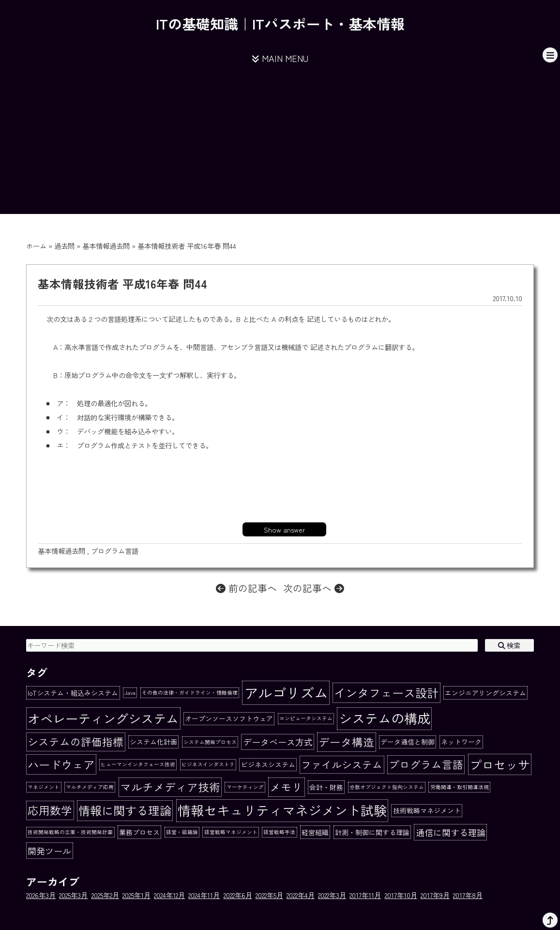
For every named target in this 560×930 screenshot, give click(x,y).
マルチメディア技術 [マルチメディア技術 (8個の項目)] (170, 787)
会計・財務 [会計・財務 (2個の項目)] (326, 787)
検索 (509, 645)
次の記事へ (314, 588)
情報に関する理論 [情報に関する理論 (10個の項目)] (125, 810)
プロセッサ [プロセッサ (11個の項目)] (500, 764)
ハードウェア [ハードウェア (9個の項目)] (61, 764)
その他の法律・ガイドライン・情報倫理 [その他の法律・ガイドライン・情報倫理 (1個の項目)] (190, 693)
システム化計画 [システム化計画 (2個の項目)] (153, 742)
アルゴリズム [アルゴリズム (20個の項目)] (286, 692)
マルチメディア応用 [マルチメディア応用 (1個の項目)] (90, 787)
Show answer (284, 529)
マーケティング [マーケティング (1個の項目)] (245, 787)
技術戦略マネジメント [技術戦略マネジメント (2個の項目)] (427, 810)
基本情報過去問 (106, 246)
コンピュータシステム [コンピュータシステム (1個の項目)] (306, 718)
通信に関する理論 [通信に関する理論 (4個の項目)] (451, 832)
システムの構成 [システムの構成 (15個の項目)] (385, 718)
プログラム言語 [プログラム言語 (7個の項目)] (426, 764)
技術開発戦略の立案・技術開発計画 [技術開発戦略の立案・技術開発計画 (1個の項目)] (70, 832)
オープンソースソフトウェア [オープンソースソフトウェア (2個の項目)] (229, 718)
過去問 (64, 246)
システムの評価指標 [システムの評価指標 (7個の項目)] (76, 741)
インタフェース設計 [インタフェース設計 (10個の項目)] (386, 693)
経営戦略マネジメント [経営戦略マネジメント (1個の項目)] (231, 832)
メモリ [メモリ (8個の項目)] (286, 787)
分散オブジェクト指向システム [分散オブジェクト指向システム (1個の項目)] (387, 787)
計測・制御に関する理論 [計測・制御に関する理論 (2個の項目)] (372, 832)
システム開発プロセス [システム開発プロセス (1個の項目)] (210, 742)
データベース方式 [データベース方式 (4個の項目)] (278, 742)
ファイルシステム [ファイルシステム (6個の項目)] (342, 764)
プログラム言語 (115, 551)
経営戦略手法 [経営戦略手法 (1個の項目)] (279, 832)
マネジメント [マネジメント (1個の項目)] (44, 787)
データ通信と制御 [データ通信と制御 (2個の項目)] (408, 742)
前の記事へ (246, 588)
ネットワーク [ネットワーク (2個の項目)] (461, 742)
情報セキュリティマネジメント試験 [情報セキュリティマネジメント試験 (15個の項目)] (282, 810)
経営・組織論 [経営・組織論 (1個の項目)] (182, 832)
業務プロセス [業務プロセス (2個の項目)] (139, 832)
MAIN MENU (280, 58)
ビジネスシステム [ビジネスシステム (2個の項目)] (268, 764)
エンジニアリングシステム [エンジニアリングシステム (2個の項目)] (485, 693)
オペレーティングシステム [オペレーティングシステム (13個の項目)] (103, 718)
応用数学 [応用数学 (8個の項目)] (50, 810)
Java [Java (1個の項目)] (130, 693)
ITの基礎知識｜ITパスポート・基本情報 (280, 23)
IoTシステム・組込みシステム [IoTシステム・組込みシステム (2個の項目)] (73, 693)
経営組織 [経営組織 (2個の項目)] (315, 832)
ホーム (36, 246)
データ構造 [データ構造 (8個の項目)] (346, 742)
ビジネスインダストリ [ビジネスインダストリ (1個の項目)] (208, 764)
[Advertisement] (280, 146)
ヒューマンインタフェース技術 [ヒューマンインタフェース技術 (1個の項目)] (138, 764)
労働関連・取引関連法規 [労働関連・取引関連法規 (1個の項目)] (460, 787)
